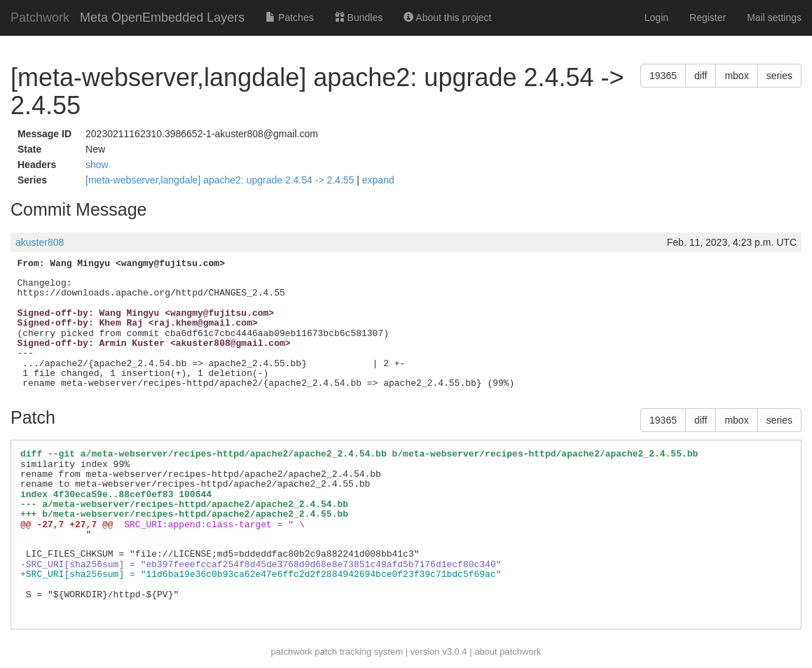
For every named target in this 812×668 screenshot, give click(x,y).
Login (656, 18)
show (97, 165)
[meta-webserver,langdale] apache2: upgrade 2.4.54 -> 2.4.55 (221, 180)
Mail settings (774, 18)
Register (708, 18)
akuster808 (40, 242)
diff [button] (701, 76)
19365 (663, 76)
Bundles (359, 18)
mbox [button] (736, 76)
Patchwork (40, 18)
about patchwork (508, 652)
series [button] (779, 76)
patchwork (291, 652)
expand (378, 180)
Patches (289, 18)
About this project (447, 18)
